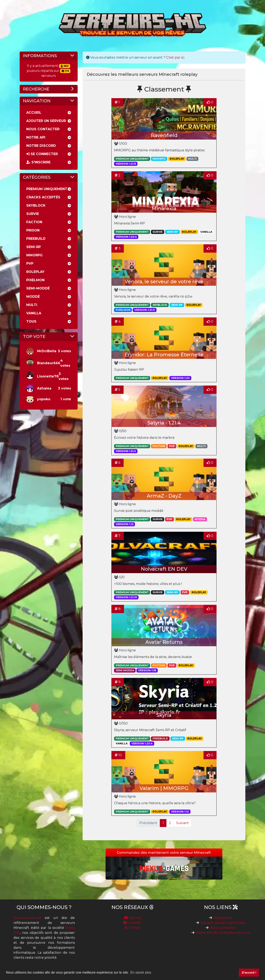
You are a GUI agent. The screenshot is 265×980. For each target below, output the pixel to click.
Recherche (36, 89)
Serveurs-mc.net (27, 918)
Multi (32, 305)
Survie (33, 214)
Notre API (36, 137)
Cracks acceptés (43, 197)
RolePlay (35, 272)
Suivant (182, 823)
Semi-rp (34, 247)
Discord (132, 918)
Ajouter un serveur (46, 121)
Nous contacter (223, 928)
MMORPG (34, 255)
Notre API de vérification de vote (223, 933)
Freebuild (36, 239)
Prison (33, 230)
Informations (40, 56)
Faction (34, 222)
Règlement (223, 918)
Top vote (34, 336)
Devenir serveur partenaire (223, 923)
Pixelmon (35, 280)
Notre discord (41, 146)
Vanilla (34, 313)
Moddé (33, 297)
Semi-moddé (38, 288)
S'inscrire (38, 162)
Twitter (132, 928)
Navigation (37, 101)
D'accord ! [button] (249, 973)
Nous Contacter (43, 129)
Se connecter (42, 154)
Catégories (37, 177)
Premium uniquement (47, 189)
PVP (30, 263)
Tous (31, 321)
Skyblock (36, 206)
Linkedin (132, 923)
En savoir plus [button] (141, 972)
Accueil (34, 113)
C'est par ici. (175, 57)
